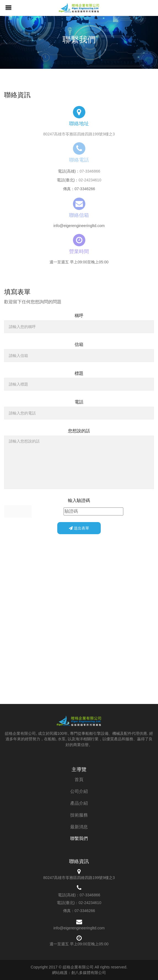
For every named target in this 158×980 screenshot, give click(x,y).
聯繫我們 (79, 838)
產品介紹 (79, 803)
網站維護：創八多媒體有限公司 (79, 973)
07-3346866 (90, 171)
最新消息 (79, 827)
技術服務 (79, 815)
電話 (79, 402)
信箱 (79, 344)
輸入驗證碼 (79, 500)
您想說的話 (79, 431)
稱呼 (79, 316)
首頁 (79, 780)
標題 (79, 373)
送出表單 (79, 528)
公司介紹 (79, 791)
